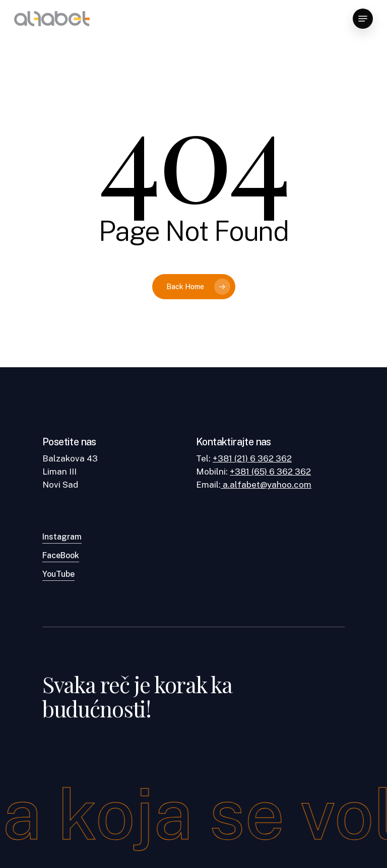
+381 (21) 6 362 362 (252, 458)
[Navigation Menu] (363, 19)
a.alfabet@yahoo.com (266, 485)
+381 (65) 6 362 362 (270, 472)
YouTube (58, 574)
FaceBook (61, 555)
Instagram (62, 537)
